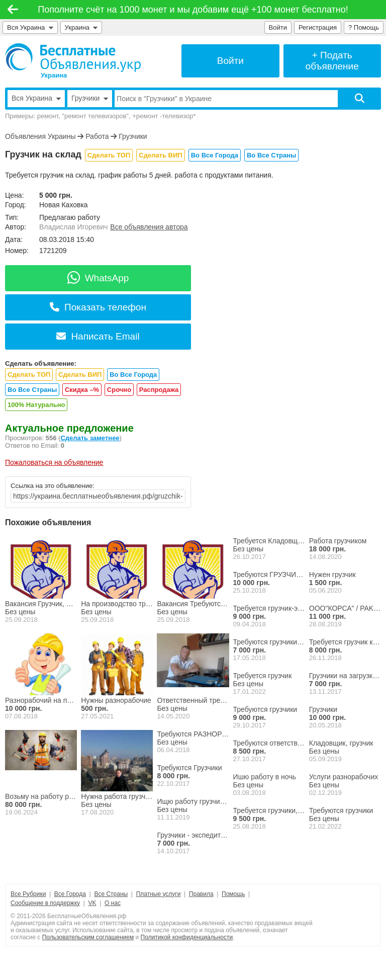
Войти (278, 27)
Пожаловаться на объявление (54, 462)
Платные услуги (159, 894)
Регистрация (318, 27)
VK (92, 903)
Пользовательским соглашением (88, 937)
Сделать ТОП (109, 155)
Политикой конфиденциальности (187, 937)
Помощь (233, 894)
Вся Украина (30, 27)
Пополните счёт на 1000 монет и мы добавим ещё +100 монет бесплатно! (193, 10)
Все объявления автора (149, 227)
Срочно (119, 390)
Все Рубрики (28, 894)
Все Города (70, 894)
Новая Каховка (64, 205)
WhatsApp (98, 278)
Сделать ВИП (160, 155)
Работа (97, 136)
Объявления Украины (40, 136)
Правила (201, 894)
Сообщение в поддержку (45, 903)
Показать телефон (98, 307)
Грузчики (133, 136)
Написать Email (98, 336)
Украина (81, 27)
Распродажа (159, 390)
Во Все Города (215, 155)
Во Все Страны (271, 155)
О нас (113, 903)
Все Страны (111, 894)
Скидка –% (82, 390)
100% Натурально (36, 405)
